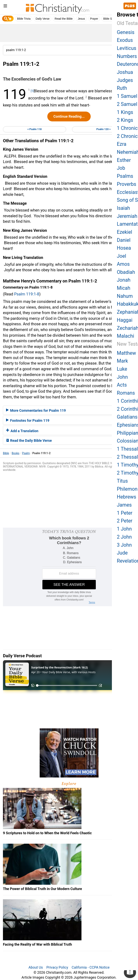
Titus (122, 481)
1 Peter (125, 513)
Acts (122, 385)
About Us (36, 967)
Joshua (125, 72)
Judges (125, 80)
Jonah (124, 280)
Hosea (124, 248)
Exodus (125, 40)
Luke (122, 369)
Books (16, 453)
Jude (122, 553)
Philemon (127, 489)
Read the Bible (64, 19)
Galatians (127, 417)
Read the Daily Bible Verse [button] (29, 440)
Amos (123, 264)
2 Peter (125, 521)
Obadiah (126, 272)
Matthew (126, 353)
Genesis (126, 32)
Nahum (125, 296)
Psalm (26, 453)
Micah (123, 288)
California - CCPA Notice (91, 967)
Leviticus (127, 48)
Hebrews (126, 497)
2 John (124, 537)
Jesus (81, 19)
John (122, 377)
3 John (124, 545)
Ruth (122, 88)
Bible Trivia (24, 19)
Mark (122, 361)
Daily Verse (42, 19)
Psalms (125, 176)
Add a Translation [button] (22, 431)
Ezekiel (124, 232)
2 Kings (125, 120)
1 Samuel (127, 96)
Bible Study (110, 19)
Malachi (125, 336)
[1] (32, 91)
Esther (124, 160)
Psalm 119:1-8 (27, 294)
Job (121, 168)
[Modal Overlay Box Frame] (69, 567)
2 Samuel (127, 104)
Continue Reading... (69, 116)
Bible (6, 453)
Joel (121, 256)
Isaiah (123, 208)
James (124, 505)
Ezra (122, 144)
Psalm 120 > (103, 129)
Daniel (124, 240)
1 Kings (125, 112)
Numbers (127, 56)
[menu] (5, 7)
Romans (126, 393)
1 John (124, 529)
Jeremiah (127, 216)
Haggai (125, 320)
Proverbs (127, 184)
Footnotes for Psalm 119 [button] (28, 420)
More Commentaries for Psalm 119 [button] (36, 410)
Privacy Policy (57, 967)
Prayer (94, 19)
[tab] (69, 410)
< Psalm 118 (35, 129)
